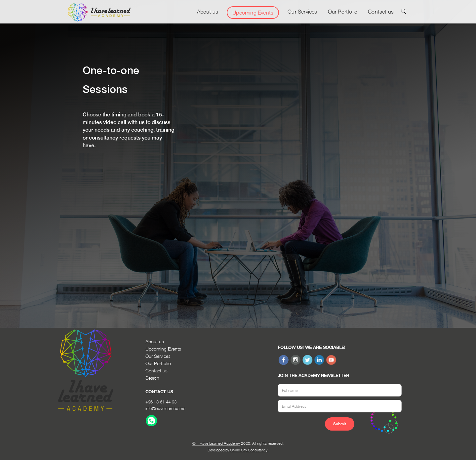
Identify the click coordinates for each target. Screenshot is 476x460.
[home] (99, 13)
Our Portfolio (343, 12)
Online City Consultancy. (249, 450)
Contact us (381, 12)
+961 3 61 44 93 (161, 402)
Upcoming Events (253, 13)
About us (208, 12)
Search (152, 378)
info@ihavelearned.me (165, 408)
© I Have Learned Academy (216, 443)
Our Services (302, 12)
